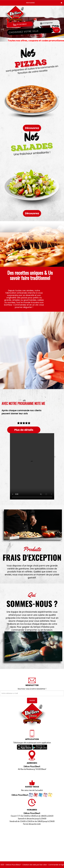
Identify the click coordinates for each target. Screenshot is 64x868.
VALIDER (32, 701)
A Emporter (46, 23)
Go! (56, 30)
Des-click (43, 865)
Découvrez (32, 128)
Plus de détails (24, 430)
